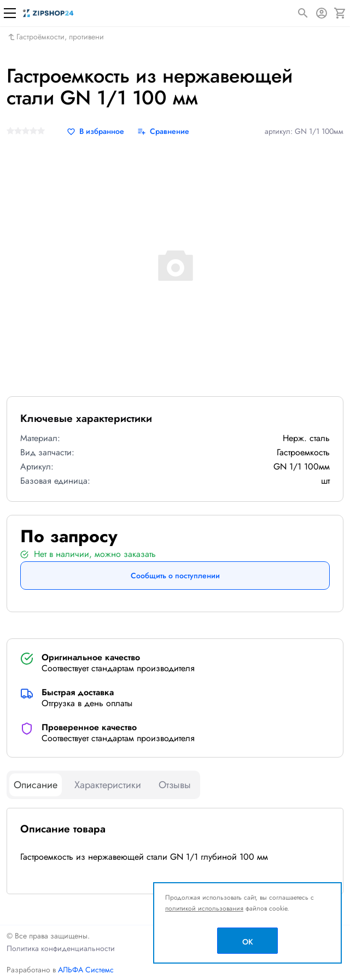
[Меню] (10, 13)
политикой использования (204, 908)
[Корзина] (340, 13)
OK (248, 942)
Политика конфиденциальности (61, 948)
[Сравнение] (163, 131)
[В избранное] (95, 131)
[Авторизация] (322, 13)
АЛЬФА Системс (85, 970)
